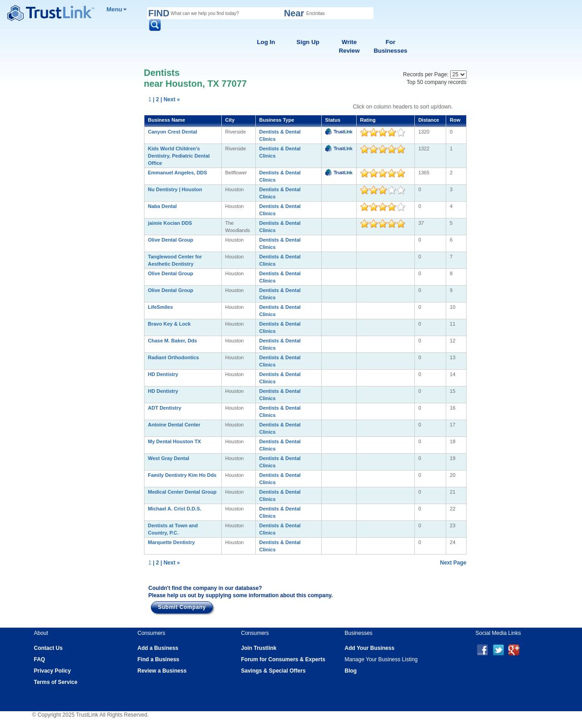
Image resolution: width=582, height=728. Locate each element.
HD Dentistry (163, 374)
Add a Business (158, 648)
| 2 (156, 99)
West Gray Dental (169, 458)
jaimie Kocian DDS (170, 223)
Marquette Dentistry (172, 542)
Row (455, 120)
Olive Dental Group (171, 240)
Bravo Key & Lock (169, 324)
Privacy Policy (52, 671)
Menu (117, 9)
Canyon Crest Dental (173, 132)
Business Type (277, 120)
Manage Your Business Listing (381, 659)
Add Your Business (370, 648)
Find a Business (159, 659)
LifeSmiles (161, 307)
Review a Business (162, 671)
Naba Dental (163, 206)
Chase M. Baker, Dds (173, 341)
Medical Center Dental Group (182, 492)
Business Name (167, 120)
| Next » (170, 99)
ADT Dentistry (165, 408)
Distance (429, 120)
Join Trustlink (259, 648)
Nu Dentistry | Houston (175, 189)
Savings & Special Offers (274, 671)
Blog (351, 671)
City (230, 120)
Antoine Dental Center (174, 425)
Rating (368, 120)
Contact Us (48, 648)
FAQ (40, 659)
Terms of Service (56, 682)
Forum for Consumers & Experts (283, 659)
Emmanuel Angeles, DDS (178, 173)
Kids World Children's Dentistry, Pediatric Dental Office (179, 156)
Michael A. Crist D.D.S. (175, 509)
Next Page (453, 563)
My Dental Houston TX (175, 441)
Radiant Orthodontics (174, 357)
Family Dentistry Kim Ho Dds (182, 475)
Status (333, 120)
